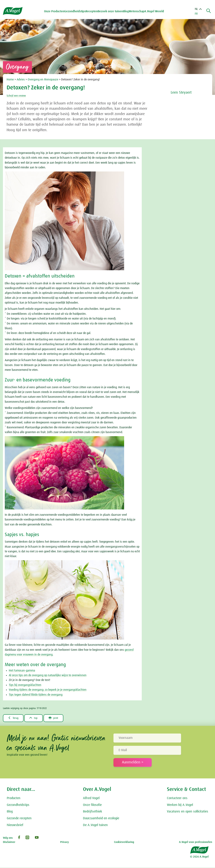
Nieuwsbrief (15, 825)
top (36, 718)
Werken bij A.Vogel (180, 805)
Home (11, 80)
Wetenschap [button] (137, 11)
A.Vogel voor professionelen (196, 842)
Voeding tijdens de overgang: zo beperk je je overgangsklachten (48, 690)
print (58, 718)
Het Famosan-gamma (22, 671)
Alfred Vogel (91, 799)
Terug (14, 718)
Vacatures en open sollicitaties (188, 812)
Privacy (65, 842)
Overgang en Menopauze (43, 80)
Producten (14, 799)
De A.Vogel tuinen (95, 825)
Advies (21, 80)
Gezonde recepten (19, 819)
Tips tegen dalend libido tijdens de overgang (36, 695)
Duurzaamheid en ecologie (101, 819)
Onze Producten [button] (55, 11)
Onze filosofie (92, 805)
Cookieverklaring (124, 842)
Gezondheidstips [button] (76, 11)
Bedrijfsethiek (93, 812)
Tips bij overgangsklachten (25, 685)
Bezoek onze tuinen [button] (111, 11)
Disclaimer (9, 842)
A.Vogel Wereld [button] (155, 11)
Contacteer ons (177, 799)
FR (196, 14)
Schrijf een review (18, 96)
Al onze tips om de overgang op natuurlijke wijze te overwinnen (48, 675)
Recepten (93, 11)
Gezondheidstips (18, 805)
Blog (127, 11)
